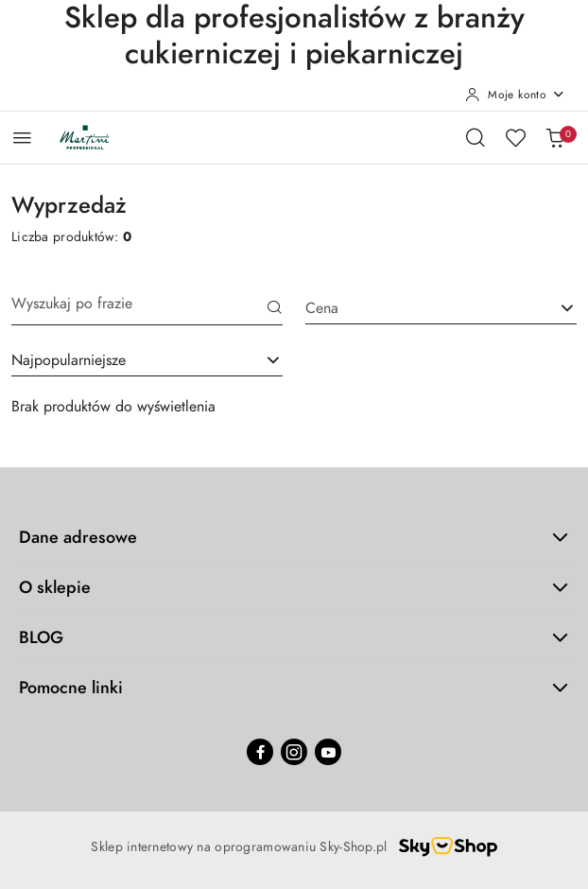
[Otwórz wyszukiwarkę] (476, 137)
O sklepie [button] (294, 587)
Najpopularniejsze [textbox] (69, 360)
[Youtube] (328, 752)
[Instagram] (294, 752)
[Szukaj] (275, 309)
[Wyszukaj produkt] (147, 309)
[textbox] (417, 308)
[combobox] (147, 360)
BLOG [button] (294, 637)
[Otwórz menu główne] (22, 138)
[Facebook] (260, 752)
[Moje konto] (515, 95)
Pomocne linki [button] (294, 687)
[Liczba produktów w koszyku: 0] (555, 137)
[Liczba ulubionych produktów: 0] (515, 137)
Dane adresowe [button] (294, 537)
